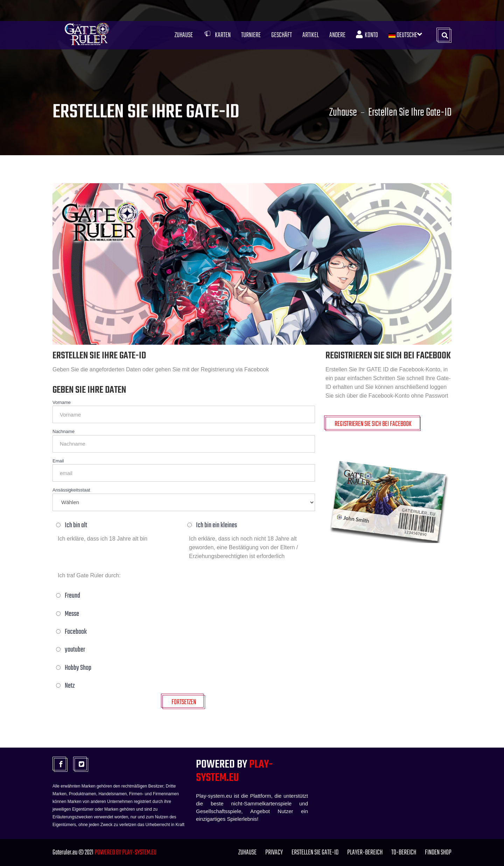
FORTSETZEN (184, 702)
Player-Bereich (365, 853)
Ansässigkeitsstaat (71, 490)
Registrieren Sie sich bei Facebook (373, 424)
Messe (68, 614)
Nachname (64, 431)
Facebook (72, 632)
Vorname (62, 402)
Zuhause (184, 35)
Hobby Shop (75, 668)
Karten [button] (217, 35)
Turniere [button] (251, 35)
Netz (66, 686)
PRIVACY (274, 853)
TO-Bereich (404, 853)
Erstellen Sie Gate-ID (315, 853)
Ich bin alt (72, 525)
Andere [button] (337, 35)
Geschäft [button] (282, 35)
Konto (367, 35)
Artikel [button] (311, 35)
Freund (69, 596)
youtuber (71, 650)
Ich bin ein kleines (213, 525)
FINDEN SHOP (438, 853)
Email (58, 461)
